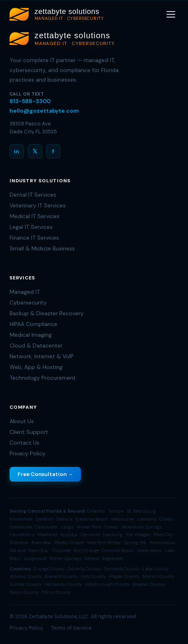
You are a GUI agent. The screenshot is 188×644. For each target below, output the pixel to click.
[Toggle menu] (171, 14)
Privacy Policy (27, 453)
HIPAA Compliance (33, 324)
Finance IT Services (34, 238)
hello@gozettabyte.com (44, 111)
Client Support (29, 432)
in (17, 151)
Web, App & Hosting (36, 367)
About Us (22, 421)
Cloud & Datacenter (36, 345)
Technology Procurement (43, 378)
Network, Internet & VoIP (42, 356)
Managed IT (25, 292)
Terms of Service (71, 628)
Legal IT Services (31, 227)
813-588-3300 (30, 101)
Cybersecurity (28, 302)
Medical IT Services (34, 216)
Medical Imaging (31, 335)
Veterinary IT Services (38, 205)
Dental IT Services (33, 195)
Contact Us (24, 443)
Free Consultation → (45, 474)
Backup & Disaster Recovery (47, 313)
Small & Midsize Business (42, 248)
